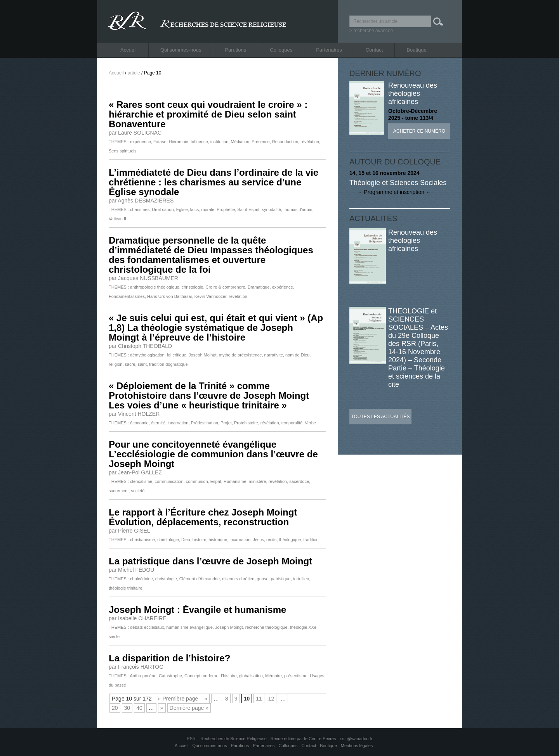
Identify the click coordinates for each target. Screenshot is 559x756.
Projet (226, 423)
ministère (258, 481)
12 (271, 699)
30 (127, 708)
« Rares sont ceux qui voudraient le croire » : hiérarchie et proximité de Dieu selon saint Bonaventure (208, 114)
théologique (290, 540)
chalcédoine (141, 579)
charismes (140, 209)
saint (142, 364)
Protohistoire (246, 423)
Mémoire (273, 676)
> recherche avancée (371, 31)
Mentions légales (357, 746)
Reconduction (285, 142)
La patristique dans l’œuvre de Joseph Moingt (210, 561)
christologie (193, 287)
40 (139, 708)
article (134, 73)
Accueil (128, 50)
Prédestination (205, 423)
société (138, 491)
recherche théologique (266, 627)
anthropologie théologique (155, 287)
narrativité (274, 355)
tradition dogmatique (168, 364)
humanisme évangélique (190, 627)
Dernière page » (189, 708)
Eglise (182, 209)
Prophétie (226, 209)
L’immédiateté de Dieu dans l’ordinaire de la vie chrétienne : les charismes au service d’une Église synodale (214, 182)
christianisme (142, 540)
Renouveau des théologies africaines (413, 93)
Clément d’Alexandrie (200, 579)
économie (139, 423)
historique (218, 540)
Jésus (258, 540)
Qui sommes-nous (181, 50)
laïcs (195, 209)
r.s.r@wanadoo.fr (356, 739)
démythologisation (147, 355)
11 (259, 699)
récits (271, 540)
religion (115, 364)
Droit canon (163, 209)
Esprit (216, 481)
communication (169, 481)
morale (208, 209)
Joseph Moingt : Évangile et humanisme (197, 610)
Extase (160, 142)
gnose (263, 579)
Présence (260, 142)
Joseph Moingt (203, 355)
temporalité (292, 423)
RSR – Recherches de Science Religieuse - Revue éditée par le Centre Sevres (262, 739)
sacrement (119, 491)
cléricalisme (141, 481)
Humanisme (235, 481)
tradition (311, 540)
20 (115, 708)
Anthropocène (143, 676)
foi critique (177, 355)
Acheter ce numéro (419, 131)
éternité (158, 423)
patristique (281, 579)
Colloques (281, 50)
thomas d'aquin (298, 209)
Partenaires (329, 50)
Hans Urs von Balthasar (170, 296)
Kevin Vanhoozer (210, 296)
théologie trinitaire (126, 588)
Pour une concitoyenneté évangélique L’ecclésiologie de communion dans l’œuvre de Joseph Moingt (213, 454)
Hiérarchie (179, 142)
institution (219, 142)
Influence (199, 142)
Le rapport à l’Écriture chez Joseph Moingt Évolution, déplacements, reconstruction (203, 517)
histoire (199, 540)
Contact (374, 50)
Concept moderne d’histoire (211, 676)
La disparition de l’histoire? (169, 658)
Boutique (416, 50)
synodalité (271, 209)
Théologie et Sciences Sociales (398, 183)
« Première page (178, 699)
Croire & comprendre (226, 287)
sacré (130, 364)
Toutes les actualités (380, 417)
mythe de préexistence (240, 355)
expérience (141, 142)
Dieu (186, 540)
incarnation (178, 423)
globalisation (251, 676)
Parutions (235, 50)
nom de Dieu (297, 355)
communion (197, 481)
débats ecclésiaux (147, 627)
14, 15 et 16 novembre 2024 (385, 173)
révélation (310, 142)
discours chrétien (238, 579)
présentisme (296, 676)
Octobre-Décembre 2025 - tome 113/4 (413, 114)
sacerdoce (299, 481)
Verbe (310, 423)
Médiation (240, 142)
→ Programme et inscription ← (390, 192)
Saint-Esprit (248, 209)
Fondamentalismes (127, 296)
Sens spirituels (123, 151)
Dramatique (259, 287)
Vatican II (117, 219)
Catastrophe (170, 676)
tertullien (301, 579)
